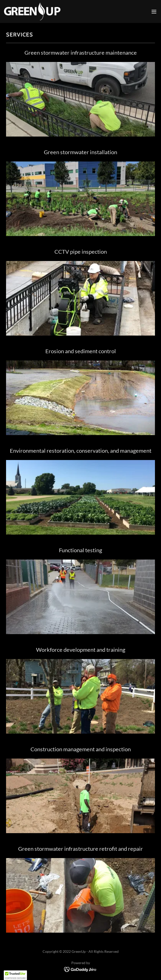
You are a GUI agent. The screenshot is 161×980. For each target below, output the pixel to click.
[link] (32, 11)
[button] (154, 12)
